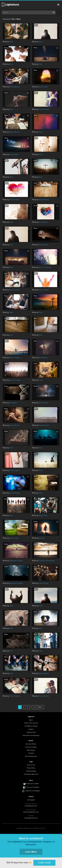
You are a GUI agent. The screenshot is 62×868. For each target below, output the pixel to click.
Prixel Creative (44, 109)
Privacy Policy (31, 768)
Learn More (31, 852)
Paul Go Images (15, 380)
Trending (31, 753)
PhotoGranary (44, 245)
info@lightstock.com (31, 806)
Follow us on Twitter (33, 784)
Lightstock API (31, 732)
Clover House (44, 583)
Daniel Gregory (15, 493)
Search (54, 12)
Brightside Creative (16, 561)
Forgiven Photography (47, 561)
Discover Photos (31, 744)
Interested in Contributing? (31, 735)
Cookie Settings (31, 771)
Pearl (11, 42)
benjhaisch (13, 403)
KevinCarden (43, 87)
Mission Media (14, 358)
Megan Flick (43, 515)
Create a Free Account (31, 723)
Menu (58, 5)
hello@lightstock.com (31, 818)
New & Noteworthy (31, 756)
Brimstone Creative (16, 583)
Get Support (31, 800)
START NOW (44, 863)
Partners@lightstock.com (31, 812)
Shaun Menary (15, 87)
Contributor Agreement (31, 774)
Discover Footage (31, 747)
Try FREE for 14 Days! (31, 726)
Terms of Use (31, 765)
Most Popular (31, 750)
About (31, 720)
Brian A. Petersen (45, 267)
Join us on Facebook (33, 787)
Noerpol (42, 538)
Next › (40, 707)
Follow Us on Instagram (33, 791)
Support (31, 729)
